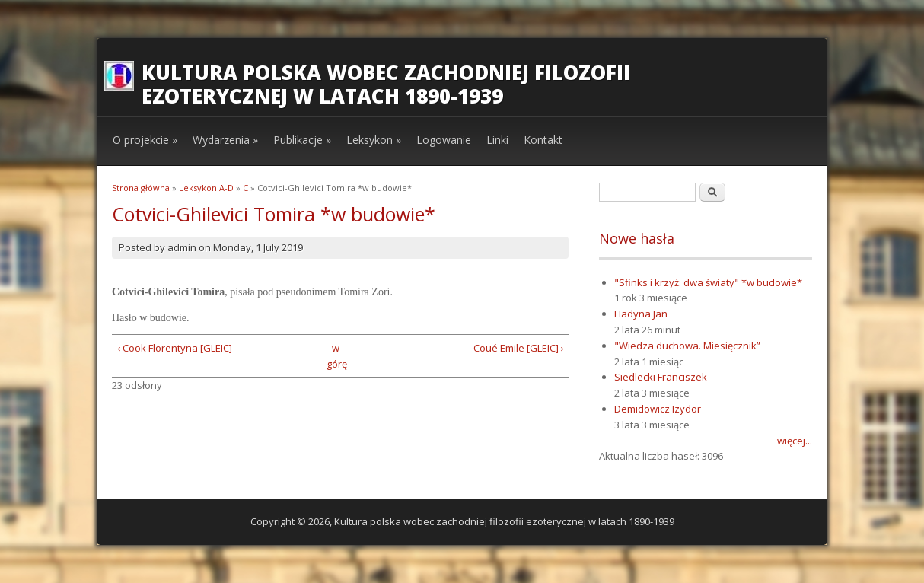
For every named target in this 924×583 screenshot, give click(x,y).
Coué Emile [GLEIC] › (519, 348)
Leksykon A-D (206, 188)
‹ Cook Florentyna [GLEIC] (175, 348)
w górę (335, 356)
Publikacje (302, 140)
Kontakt (543, 140)
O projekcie (145, 140)
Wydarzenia (225, 140)
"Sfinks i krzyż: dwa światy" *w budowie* (708, 282)
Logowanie (444, 140)
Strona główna (141, 188)
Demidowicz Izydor (658, 409)
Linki (497, 140)
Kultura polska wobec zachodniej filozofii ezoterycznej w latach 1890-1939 (386, 84)
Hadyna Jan (641, 314)
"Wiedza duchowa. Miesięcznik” (687, 346)
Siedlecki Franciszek (661, 377)
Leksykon (374, 140)
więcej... (795, 441)
